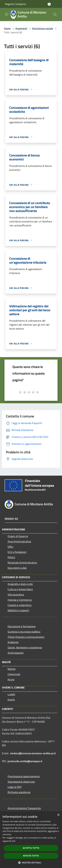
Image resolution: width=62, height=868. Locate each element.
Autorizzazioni (16, 653)
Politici (11, 557)
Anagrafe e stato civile (20, 584)
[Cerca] (55, 15)
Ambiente (13, 642)
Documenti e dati (17, 568)
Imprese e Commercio (20, 600)
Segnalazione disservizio (21, 782)
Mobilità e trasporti (18, 610)
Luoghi (11, 694)
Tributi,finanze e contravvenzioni (26, 637)
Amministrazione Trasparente (24, 808)
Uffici (10, 547)
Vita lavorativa (16, 594)
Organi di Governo (18, 536)
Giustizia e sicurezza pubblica (24, 632)
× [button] (58, 815)
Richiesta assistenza (19, 792)
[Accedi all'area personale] (49, 4)
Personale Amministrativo (22, 563)
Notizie (12, 669)
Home (7, 28)
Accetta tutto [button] (31, 848)
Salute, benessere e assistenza (25, 647)
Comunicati (14, 674)
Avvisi (11, 679)
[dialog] (31, 840)
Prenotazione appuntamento (24, 776)
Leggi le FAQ (15, 787)
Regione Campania (15, 4)
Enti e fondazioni (17, 552)
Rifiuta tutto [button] (31, 856)
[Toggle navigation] (7, 14)
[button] (31, 863)
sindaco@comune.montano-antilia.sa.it (33, 753)
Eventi (11, 700)
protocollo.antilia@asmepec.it (25, 761)
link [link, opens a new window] (14, 841)
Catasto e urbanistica (20, 605)
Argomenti (21, 28)
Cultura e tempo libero (20, 589)
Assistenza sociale (43, 28)
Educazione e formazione (22, 626)
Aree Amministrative (19, 541)
